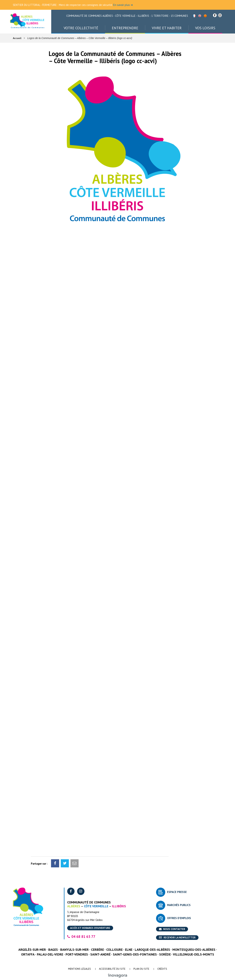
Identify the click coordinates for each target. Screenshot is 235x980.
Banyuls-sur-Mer (74, 950)
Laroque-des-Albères (152, 950)
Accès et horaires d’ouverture (90, 928)
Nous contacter (172, 929)
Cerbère (97, 950)
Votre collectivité (81, 28)
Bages (53, 950)
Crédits (162, 969)
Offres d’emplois (179, 918)
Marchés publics (179, 905)
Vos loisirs (205, 28)
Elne (129, 950)
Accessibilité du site (112, 969)
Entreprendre (125, 28)
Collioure (114, 950)
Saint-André (100, 954)
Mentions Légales (79, 969)
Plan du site (141, 969)
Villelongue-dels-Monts (194, 954)
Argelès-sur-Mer (32, 950)
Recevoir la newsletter (177, 937)
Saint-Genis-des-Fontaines (135, 954)
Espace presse (177, 892)
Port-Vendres (77, 954)
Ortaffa (28, 954)
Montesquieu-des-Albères (194, 950)
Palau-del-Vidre (50, 954)
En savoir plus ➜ (123, 5)
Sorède (165, 954)
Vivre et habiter (167, 28)
